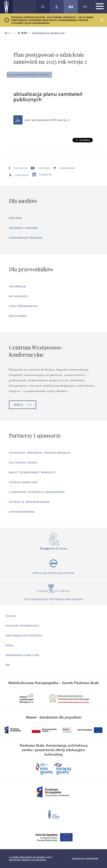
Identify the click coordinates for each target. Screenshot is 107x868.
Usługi (11, 616)
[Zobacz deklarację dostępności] (57, 7)
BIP (8, 665)
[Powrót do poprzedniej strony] (11, 33)
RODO (10, 645)
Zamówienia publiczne (48, 33)
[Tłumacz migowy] (71, 7)
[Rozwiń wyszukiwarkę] (43, 7)
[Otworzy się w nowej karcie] (53, 542)
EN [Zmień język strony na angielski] (85, 7)
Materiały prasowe (23, 228)
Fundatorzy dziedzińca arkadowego (37, 492)
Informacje (17, 286)
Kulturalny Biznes (23, 462)
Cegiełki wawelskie (23, 482)
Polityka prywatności (23, 626)
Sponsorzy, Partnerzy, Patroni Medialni (40, 453)
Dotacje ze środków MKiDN (29, 502)
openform (92, 859)
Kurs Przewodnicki (23, 306)
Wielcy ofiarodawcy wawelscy (32, 472)
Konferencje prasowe (26, 238)
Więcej (23, 405)
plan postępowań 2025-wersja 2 (42, 120)
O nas (23, 33)
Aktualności (19, 296)
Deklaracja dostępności (24, 635)
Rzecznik (15, 218)
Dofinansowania (22, 512)
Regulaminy (18, 316)
